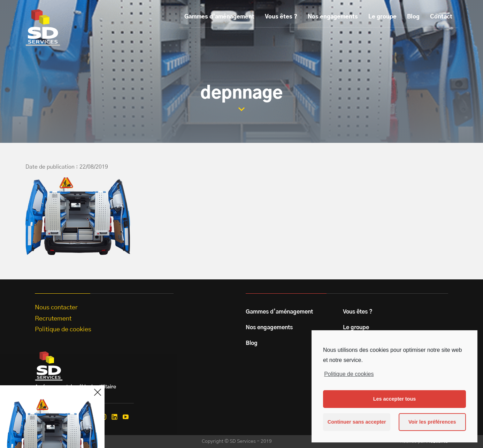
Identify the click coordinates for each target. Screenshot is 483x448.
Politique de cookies (349, 374)
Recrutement (53, 319)
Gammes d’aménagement (219, 17)
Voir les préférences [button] (432, 422)
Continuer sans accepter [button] (357, 422)
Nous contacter (56, 308)
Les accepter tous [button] (394, 399)
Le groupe (382, 17)
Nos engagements (333, 17)
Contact (441, 17)
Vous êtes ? (281, 17)
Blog (413, 17)
